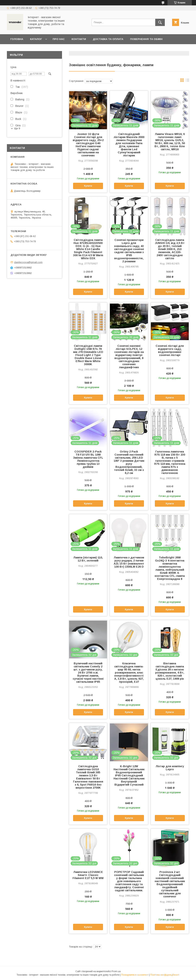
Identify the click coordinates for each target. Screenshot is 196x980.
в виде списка (187, 81)
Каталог (36, 39)
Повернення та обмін (146, 39)
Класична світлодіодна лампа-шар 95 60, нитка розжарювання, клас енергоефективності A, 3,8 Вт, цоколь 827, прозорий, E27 (129, 673)
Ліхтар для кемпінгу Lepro (170, 768)
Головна (17, 39)
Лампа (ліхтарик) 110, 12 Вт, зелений (88, 559)
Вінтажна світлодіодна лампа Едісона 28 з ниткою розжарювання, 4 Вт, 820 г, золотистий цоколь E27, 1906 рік (170, 671)
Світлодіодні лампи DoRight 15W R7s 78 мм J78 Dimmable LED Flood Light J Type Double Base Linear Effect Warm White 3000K (88, 355)
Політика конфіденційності (165, 975)
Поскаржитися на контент (135, 975)
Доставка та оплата (108, 39)
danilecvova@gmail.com (28, 262)
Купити (88, 186)
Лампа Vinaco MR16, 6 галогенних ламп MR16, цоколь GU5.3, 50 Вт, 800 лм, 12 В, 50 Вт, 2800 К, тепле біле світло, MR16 (170, 142)
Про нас (59, 39)
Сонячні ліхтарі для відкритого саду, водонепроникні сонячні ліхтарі (170, 350)
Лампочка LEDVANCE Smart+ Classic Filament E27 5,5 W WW (88, 875)
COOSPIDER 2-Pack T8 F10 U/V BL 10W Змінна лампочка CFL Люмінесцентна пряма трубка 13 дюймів (88, 459)
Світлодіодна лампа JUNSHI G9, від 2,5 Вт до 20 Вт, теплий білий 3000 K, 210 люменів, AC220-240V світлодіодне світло (170, 249)
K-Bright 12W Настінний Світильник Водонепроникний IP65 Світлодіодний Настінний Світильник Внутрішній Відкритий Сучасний (129, 775)
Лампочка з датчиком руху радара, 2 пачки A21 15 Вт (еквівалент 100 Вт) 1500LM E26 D (129, 562)
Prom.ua (116, 971)
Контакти (79, 39)
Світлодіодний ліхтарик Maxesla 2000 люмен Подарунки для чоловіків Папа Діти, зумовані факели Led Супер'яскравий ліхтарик (129, 145)
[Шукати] (160, 22)
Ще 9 (17, 128)
